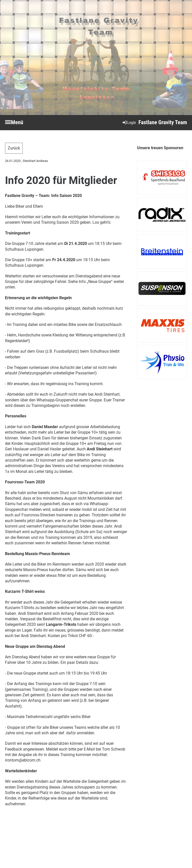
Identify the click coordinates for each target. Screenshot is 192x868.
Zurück (14, 148)
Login (129, 123)
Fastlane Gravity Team (163, 122)
